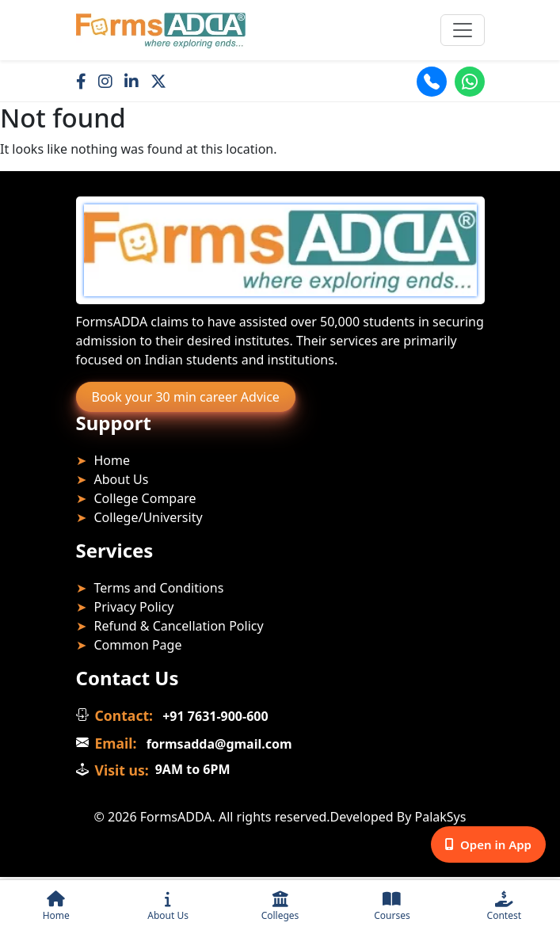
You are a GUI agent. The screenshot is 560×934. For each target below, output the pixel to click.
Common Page (138, 645)
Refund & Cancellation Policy (179, 626)
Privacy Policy (134, 607)
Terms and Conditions (159, 588)
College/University (149, 517)
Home (56, 907)
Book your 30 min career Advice (186, 397)
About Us (168, 907)
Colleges (280, 907)
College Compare (145, 498)
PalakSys (441, 817)
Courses (392, 907)
